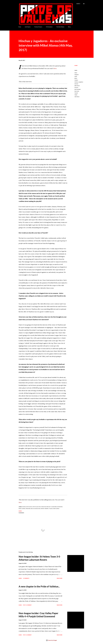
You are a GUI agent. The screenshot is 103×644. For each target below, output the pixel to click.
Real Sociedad (77, 89)
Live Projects (28, 27)
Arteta (76, 76)
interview (76, 84)
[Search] (78, 4)
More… (70, 27)
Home (20, 27)
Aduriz (76, 73)
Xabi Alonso (77, 97)
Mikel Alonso (77, 86)
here (55, 68)
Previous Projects (38, 27)
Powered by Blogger (51, 640)
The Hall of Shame (60, 27)
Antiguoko (77, 75)
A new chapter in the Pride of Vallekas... (39, 586)
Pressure (76, 88)
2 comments (26, 578)
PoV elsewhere (49, 27)
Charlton (76, 80)
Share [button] (76, 65)
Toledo (76, 95)
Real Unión (77, 91)
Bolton (76, 78)
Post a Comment (27, 605)
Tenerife (76, 93)
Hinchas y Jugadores (79, 82)
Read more (60, 578)
